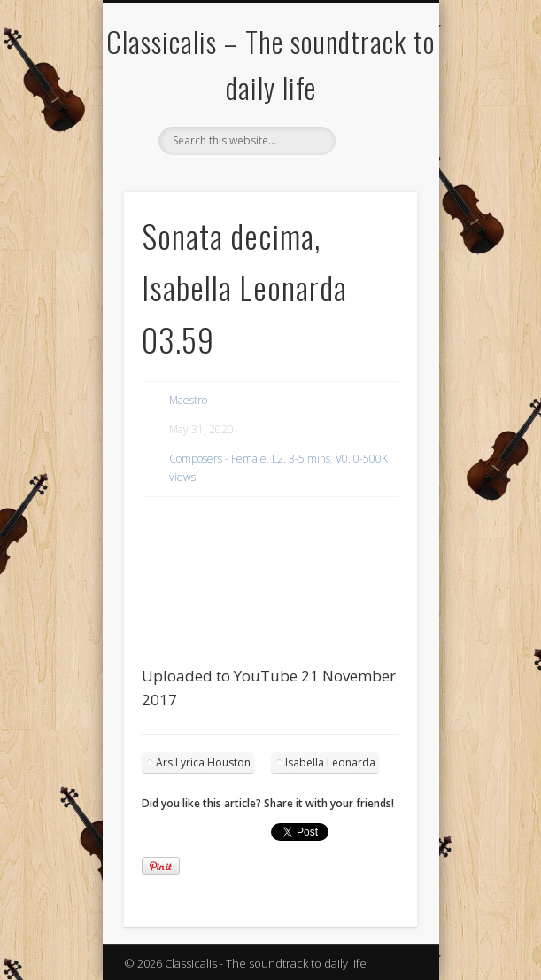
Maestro (188, 400)
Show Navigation (374, 159)
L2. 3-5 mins (301, 459)
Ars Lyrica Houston (203, 762)
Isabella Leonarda (330, 762)
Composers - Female (218, 459)
